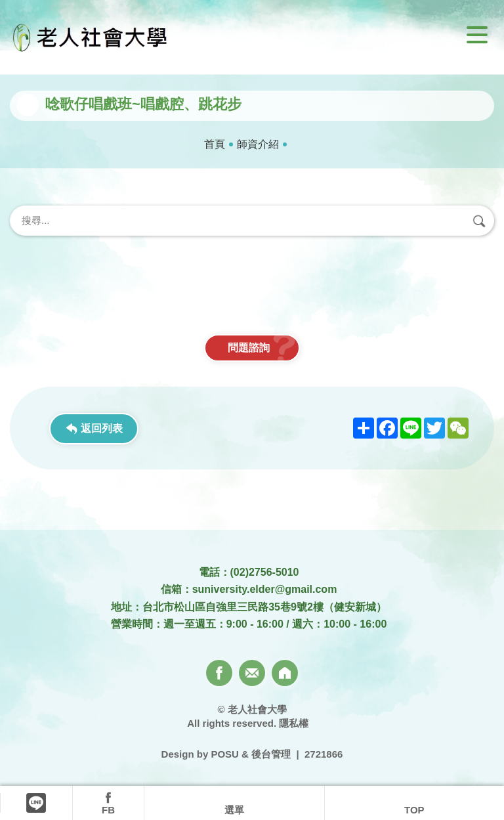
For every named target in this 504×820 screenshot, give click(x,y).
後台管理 (271, 754)
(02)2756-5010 (265, 572)
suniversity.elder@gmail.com (265, 589)
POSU (225, 754)
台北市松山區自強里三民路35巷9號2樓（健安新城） (264, 607)
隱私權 (294, 723)
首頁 (215, 144)
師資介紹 (258, 144)
